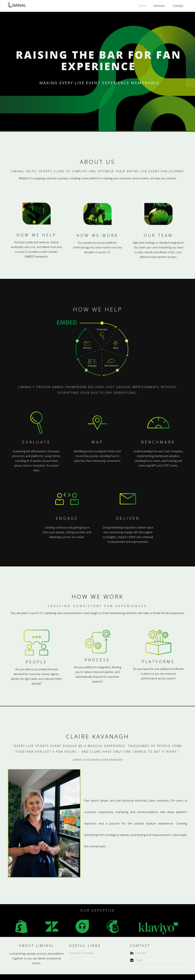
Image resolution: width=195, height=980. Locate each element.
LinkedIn (141, 953)
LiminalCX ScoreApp (81, 953)
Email (139, 960)
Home (142, 6)
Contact (178, 6)
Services (159, 6)
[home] (17, 6)
